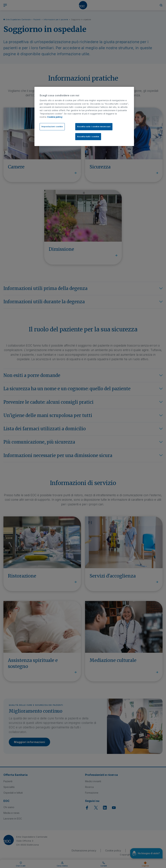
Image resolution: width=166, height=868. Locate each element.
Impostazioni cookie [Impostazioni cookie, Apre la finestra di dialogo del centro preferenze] (52, 127)
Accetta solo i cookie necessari (94, 127)
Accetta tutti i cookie (88, 137)
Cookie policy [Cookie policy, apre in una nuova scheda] (55, 117)
